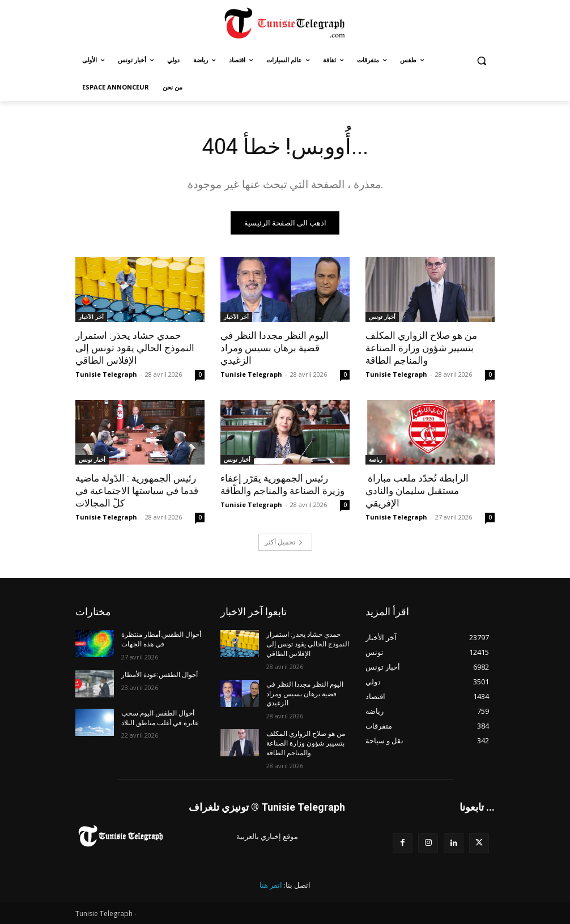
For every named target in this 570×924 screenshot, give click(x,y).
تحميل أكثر (284, 542)
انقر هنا (271, 885)
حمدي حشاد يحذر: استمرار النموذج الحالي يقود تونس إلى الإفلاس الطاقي (135, 348)
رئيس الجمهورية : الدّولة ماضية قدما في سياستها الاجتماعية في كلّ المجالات (137, 491)
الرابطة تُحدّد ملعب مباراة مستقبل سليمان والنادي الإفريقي (417, 491)
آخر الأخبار (91, 317)
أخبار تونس (382, 317)
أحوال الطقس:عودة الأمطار (159, 675)
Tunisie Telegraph (106, 374)
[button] (481, 60)
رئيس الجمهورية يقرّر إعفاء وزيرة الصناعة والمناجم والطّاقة (282, 484)
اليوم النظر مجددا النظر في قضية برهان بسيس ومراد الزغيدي (275, 348)
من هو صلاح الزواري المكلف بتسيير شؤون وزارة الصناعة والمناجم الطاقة (421, 348)
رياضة (376, 459)
